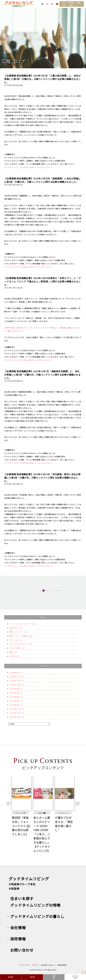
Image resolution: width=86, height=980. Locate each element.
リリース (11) (16, 640)
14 (50, 591)
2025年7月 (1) (16, 693)
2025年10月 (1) (17, 685)
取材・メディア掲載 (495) (21, 636)
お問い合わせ (22, 950)
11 (40, 591)
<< (23, 591)
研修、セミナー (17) (19, 632)
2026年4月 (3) (16, 672)
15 (54, 591)
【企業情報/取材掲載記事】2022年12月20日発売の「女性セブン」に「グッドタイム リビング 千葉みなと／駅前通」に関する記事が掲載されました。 (43, 282)
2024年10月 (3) (17, 717)
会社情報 (18, 928)
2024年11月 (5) (17, 713)
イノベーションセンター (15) (23, 624)
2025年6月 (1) (16, 697)
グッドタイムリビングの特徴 (35, 905)
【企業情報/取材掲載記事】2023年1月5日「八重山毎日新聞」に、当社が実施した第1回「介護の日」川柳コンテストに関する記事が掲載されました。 (42, 79)
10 (37, 591)
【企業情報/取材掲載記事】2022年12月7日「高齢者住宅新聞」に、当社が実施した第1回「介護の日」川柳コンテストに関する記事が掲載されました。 (42, 375)
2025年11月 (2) (17, 681)
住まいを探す (22, 898)
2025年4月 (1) (16, 701)
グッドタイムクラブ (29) (21, 644)
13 (47, 591)
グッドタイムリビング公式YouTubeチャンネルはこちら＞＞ (29, 167)
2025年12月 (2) (17, 677)
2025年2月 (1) (16, 705)
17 (60, 591)
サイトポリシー (36, 965)
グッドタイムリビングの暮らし (37, 916)
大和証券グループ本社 (22, 884)
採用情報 (18, 939)
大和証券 (14, 888)
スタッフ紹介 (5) (17, 648)
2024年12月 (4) (17, 709)
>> (64, 591)
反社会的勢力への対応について (49, 965)
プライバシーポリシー (25, 965)
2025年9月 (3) (16, 689)
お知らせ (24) (16, 628)
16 (57, 591)
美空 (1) (13, 652)
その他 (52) (15, 656)
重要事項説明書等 (62, 965)
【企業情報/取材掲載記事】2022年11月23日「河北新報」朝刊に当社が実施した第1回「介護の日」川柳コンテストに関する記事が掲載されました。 (42, 478)
